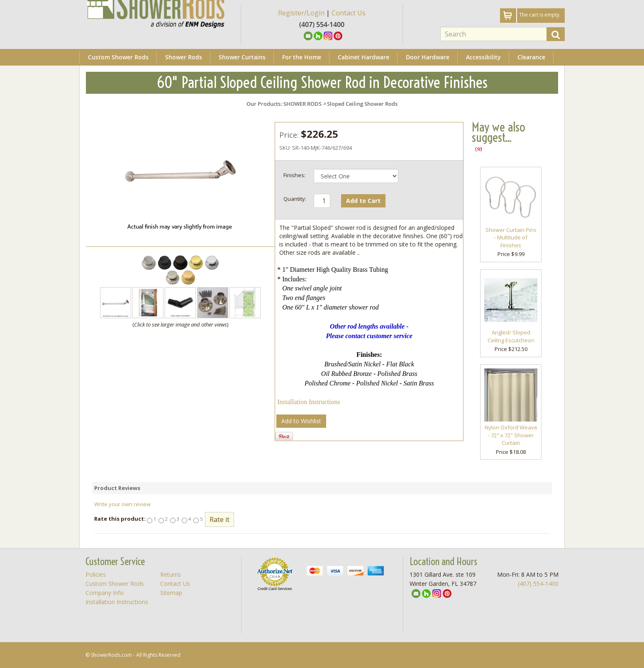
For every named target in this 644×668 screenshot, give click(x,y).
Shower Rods (184, 57)
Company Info (105, 593)
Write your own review (122, 504)
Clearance (531, 57)
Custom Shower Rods (118, 57)
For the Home (302, 57)
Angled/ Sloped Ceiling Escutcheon (511, 336)
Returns (171, 574)
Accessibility (483, 57)
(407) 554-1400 (538, 584)
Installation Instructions (309, 402)
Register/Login (301, 13)
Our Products (263, 104)
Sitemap (171, 593)
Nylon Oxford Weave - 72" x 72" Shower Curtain (511, 435)
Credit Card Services (274, 589)
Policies (96, 574)
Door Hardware (428, 57)
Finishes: (294, 175)
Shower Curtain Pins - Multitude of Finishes (511, 238)
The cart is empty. (540, 15)
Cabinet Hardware (363, 57)
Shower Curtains (242, 57)
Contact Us (349, 13)
